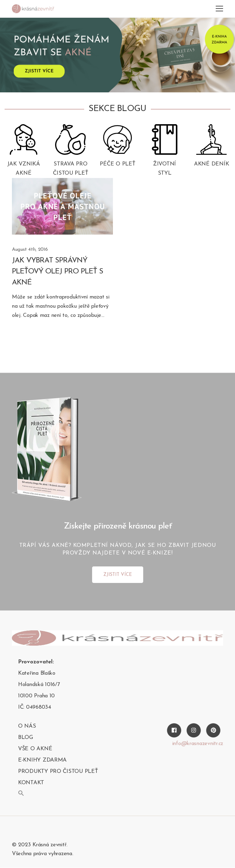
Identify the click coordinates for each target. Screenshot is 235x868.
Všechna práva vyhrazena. (43, 854)
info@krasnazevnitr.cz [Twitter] (198, 744)
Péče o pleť (117, 164)
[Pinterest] (213, 730)
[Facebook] (174, 730)
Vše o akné (35, 749)
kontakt (31, 783)
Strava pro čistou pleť (70, 169)
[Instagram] (194, 730)
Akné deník (211, 164)
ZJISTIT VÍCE (118, 575)
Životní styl (164, 169)
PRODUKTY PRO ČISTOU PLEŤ (58, 772)
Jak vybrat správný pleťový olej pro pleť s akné (58, 272)
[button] (21, 793)
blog (26, 738)
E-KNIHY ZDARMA (42, 760)
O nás (27, 726)
